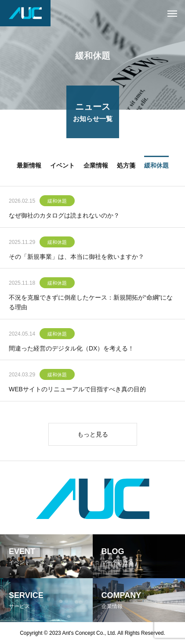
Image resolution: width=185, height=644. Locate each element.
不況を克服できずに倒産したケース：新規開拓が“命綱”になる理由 (91, 303)
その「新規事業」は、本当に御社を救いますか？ (76, 257)
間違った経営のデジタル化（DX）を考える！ (71, 349)
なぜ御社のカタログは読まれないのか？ (64, 216)
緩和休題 (57, 201)
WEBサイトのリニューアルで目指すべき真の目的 (77, 390)
